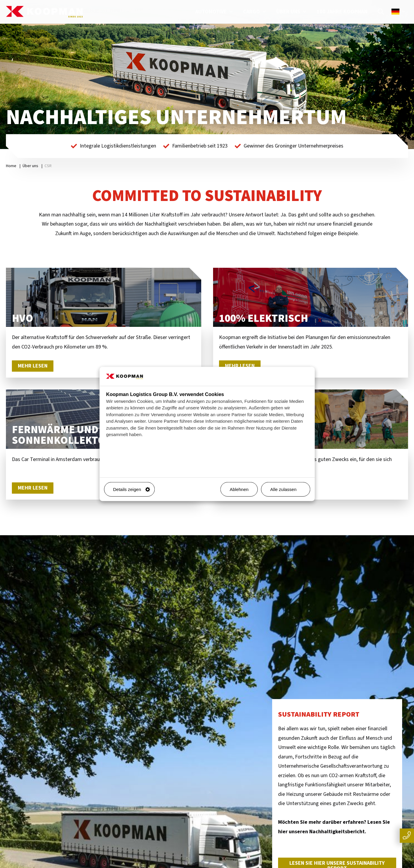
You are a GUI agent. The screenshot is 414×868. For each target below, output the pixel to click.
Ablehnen (239, 489)
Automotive (215, 12)
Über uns (292, 12)
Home (11, 166)
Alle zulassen (288, 489)
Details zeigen (131, 489)
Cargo (255, 12)
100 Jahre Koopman (342, 12)
